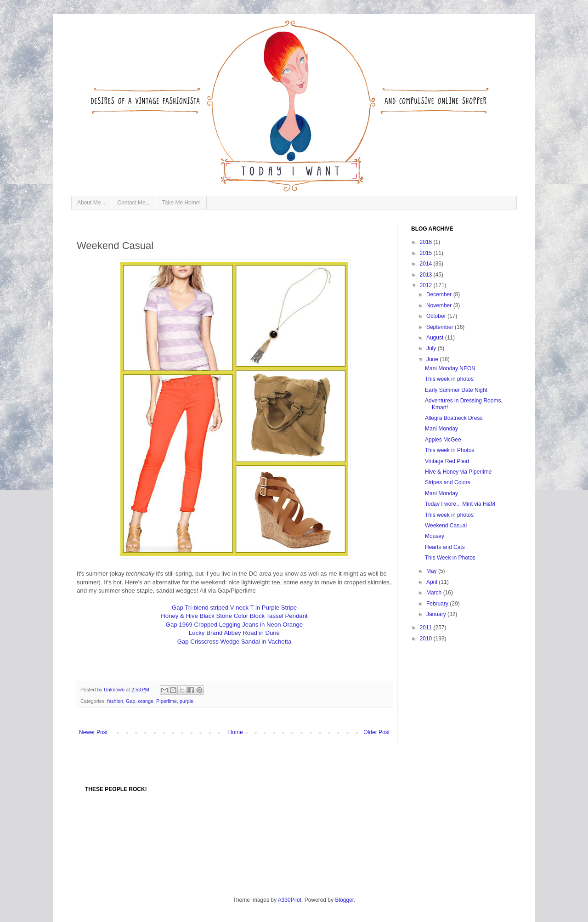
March (435, 593)
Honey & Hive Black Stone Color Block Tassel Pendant (234, 616)
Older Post (376, 732)
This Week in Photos (450, 558)
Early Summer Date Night (456, 390)
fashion (115, 701)
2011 (427, 628)
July (432, 348)
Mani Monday (441, 429)
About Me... (91, 203)
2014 (427, 264)
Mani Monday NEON (450, 368)
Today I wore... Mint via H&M (460, 504)
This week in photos (449, 379)
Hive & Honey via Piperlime (458, 472)
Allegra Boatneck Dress (454, 418)
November (440, 305)
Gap (130, 701)
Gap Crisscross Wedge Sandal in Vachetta (235, 642)
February (438, 604)
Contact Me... (133, 203)
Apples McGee (443, 440)
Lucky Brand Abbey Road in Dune (234, 633)
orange (146, 701)
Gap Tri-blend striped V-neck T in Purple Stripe (234, 608)
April (433, 582)
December (440, 294)
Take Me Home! (181, 203)
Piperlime (167, 701)
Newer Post (93, 732)
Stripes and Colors (448, 482)
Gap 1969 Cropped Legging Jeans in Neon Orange (234, 625)
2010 (427, 639)
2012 (427, 285)
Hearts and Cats (445, 547)
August (436, 338)
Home (236, 732)
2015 (427, 253)
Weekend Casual (446, 526)
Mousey (435, 536)
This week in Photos (449, 450)
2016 (427, 242)
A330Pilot (290, 900)
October (437, 316)
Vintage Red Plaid (447, 461)
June (433, 359)
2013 (427, 275)
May (432, 571)
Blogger (344, 900)
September (441, 327)
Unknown (115, 690)
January (437, 614)
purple (187, 701)
